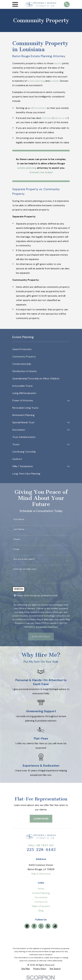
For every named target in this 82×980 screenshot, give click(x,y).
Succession (41, 897)
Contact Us (41, 902)
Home (41, 889)
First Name (19, 519)
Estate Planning (41, 893)
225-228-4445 (41, 850)
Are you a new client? (24, 559)
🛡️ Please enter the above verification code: (36, 596)
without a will (61, 118)
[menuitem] (41, 349)
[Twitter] (41, 926)
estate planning (36, 81)
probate (55, 81)
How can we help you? (25, 569)
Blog (41, 911)
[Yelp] (48, 926)
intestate (47, 118)
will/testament (38, 108)
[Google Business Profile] (27, 926)
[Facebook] (34, 926)
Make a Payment (41, 906)
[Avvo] (55, 926)
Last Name (19, 529)
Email (16, 549)
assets (58, 63)
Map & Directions (41, 874)
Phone (17, 539)
